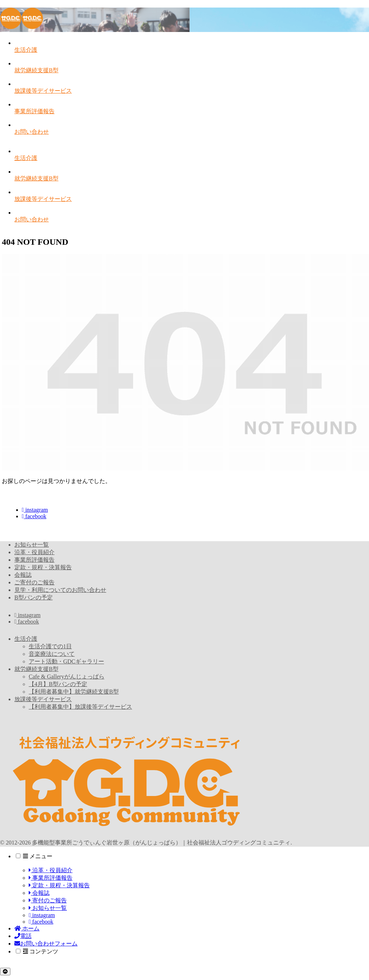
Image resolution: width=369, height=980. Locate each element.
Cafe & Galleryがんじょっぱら (67, 677)
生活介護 (26, 639)
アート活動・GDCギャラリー (66, 661)
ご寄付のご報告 (34, 582)
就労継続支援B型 (36, 669)
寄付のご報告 (48, 900)
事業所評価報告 (34, 560)
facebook (34, 516)
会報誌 (23, 575)
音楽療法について (52, 654)
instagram (35, 510)
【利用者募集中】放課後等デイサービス (80, 707)
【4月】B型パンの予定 (58, 684)
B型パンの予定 (34, 597)
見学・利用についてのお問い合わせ (60, 590)
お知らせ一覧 (32, 545)
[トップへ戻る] (5, 972)
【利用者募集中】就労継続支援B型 (74, 692)
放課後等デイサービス (43, 699)
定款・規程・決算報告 (43, 567)
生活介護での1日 (50, 646)
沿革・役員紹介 (34, 552)
